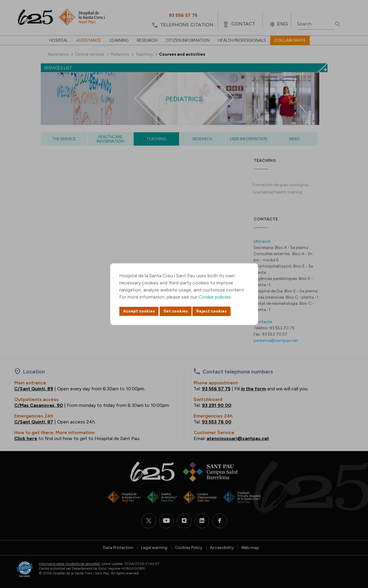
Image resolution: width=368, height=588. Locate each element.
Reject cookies (211, 311)
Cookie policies (215, 297)
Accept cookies (139, 311)
